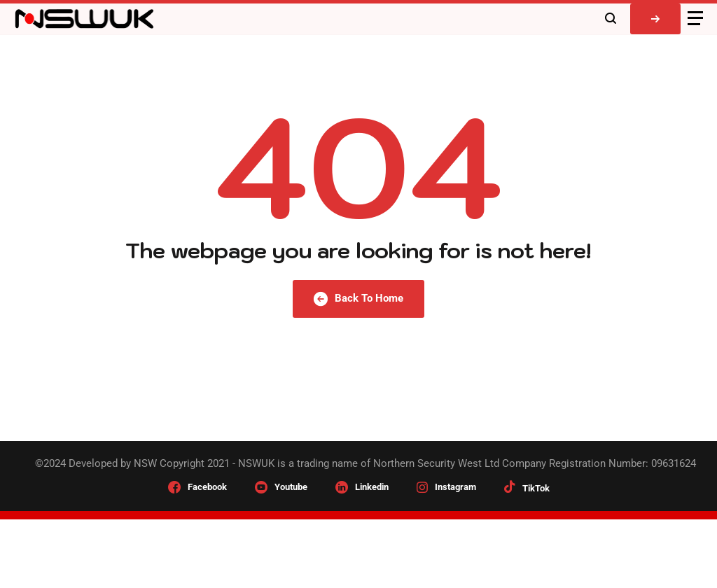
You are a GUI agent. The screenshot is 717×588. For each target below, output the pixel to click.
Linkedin (372, 487)
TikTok (536, 488)
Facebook (207, 487)
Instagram (455, 487)
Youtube (291, 487)
